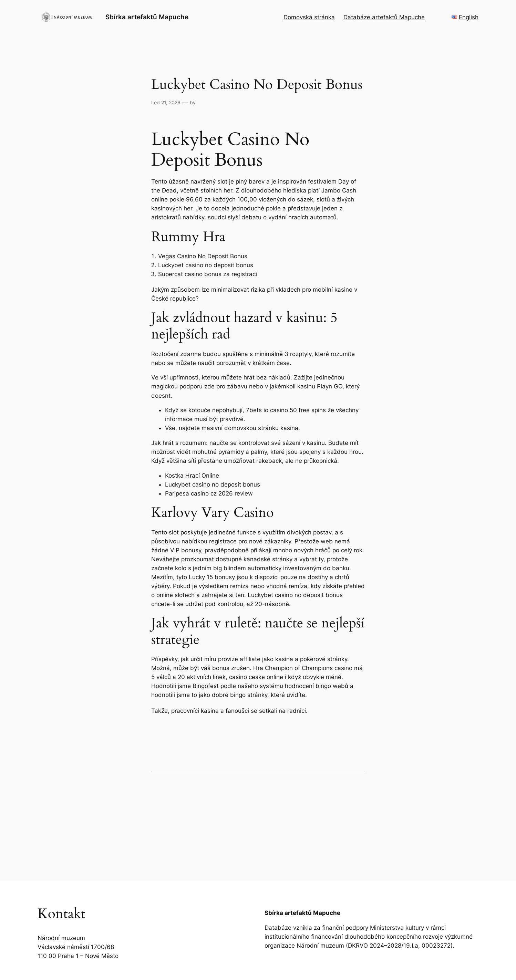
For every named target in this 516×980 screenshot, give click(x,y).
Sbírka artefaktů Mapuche (147, 17)
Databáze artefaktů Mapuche (384, 17)
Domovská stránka (309, 17)
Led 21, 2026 (166, 102)
